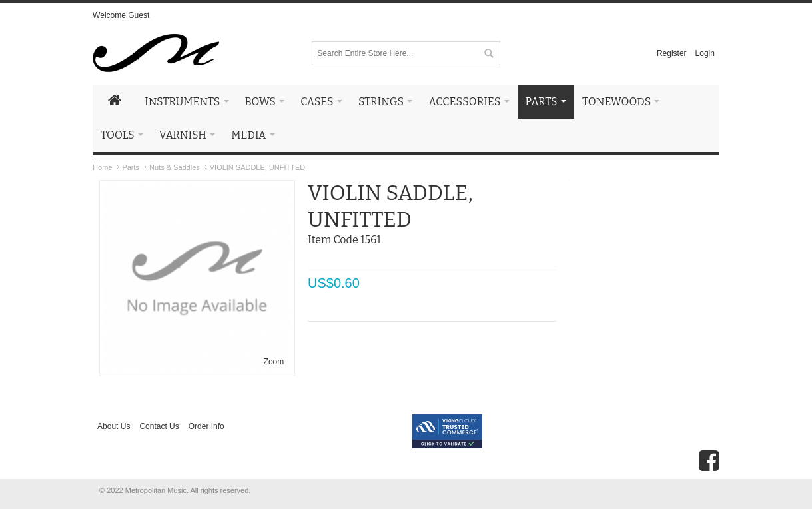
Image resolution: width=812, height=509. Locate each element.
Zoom (274, 362)
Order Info (206, 426)
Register (672, 53)
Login (705, 53)
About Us (114, 426)
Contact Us (159, 426)
